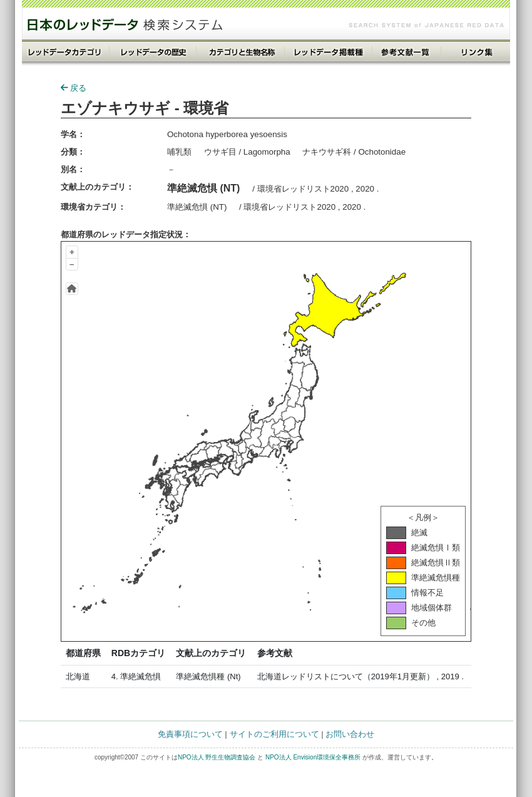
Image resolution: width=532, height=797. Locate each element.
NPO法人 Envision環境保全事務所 (313, 757)
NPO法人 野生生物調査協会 (217, 757)
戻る (74, 88)
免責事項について (190, 734)
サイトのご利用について (274, 734)
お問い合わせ (350, 734)
